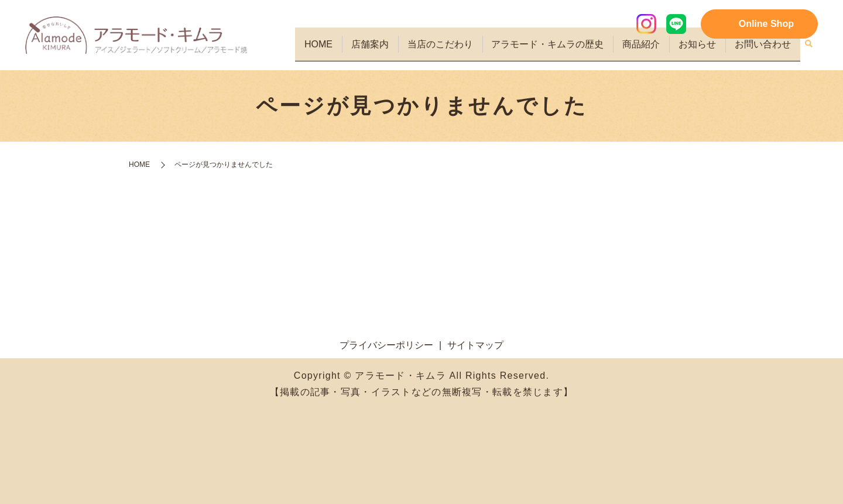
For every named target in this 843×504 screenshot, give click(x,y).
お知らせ (701, 50)
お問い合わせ (764, 50)
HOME (333, 50)
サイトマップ (475, 345)
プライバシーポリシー (386, 345)
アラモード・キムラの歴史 (556, 50)
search (809, 51)
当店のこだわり (450, 50)
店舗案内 (382, 50)
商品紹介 (647, 50)
